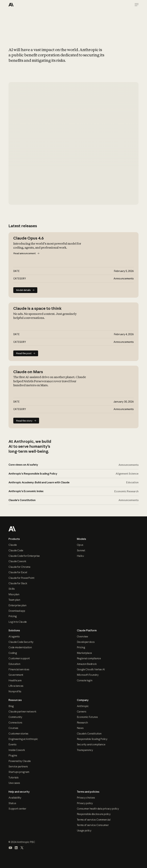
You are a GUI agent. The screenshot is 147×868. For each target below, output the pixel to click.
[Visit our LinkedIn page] (16, 848)
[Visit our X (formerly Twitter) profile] (22, 848)
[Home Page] (20, 5)
